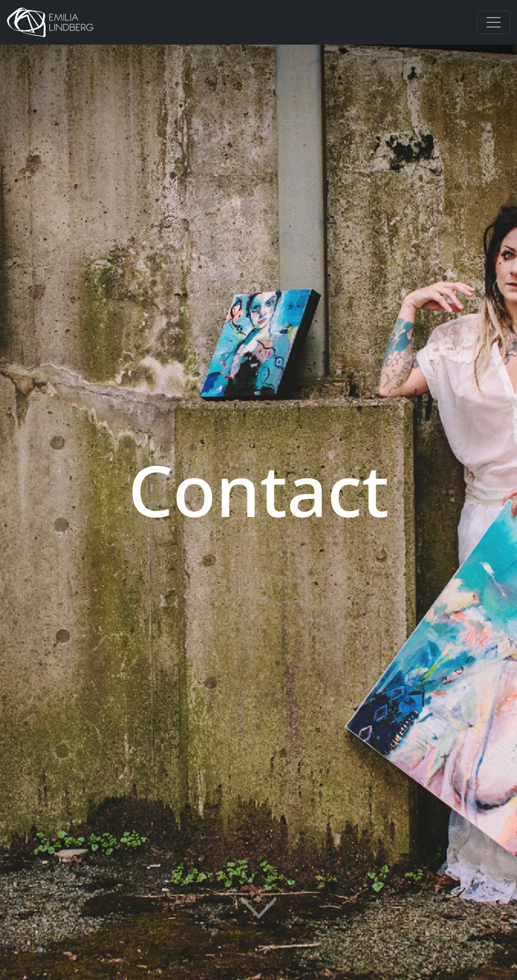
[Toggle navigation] (494, 22)
